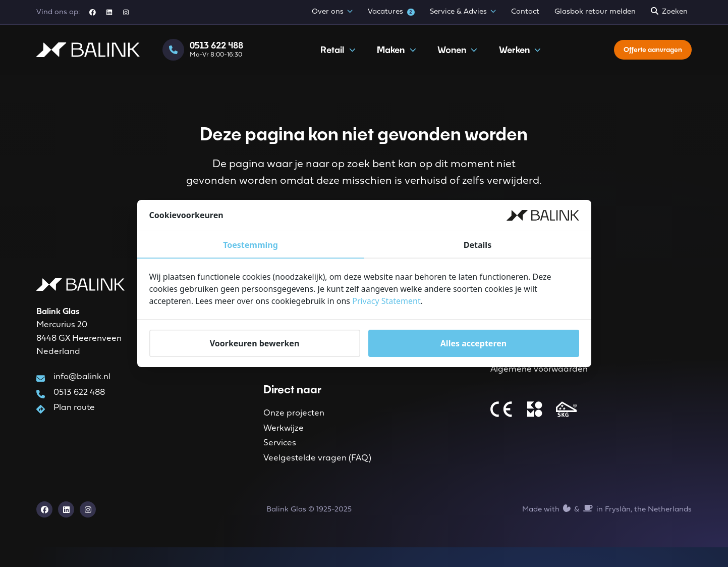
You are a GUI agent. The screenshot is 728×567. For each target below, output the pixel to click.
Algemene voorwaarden (539, 379)
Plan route (74, 417)
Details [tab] (478, 245)
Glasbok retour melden (595, 12)
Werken (516, 59)
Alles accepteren (473, 343)
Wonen (453, 59)
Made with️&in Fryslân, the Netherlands (607, 528)
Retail (334, 59)
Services (280, 458)
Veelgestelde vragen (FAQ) (317, 475)
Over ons (332, 12)
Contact (525, 12)
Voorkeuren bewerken (255, 343)
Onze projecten (294, 423)
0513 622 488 (79, 400)
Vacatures (391, 12)
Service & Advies (463, 12)
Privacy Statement (386, 301)
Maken (392, 59)
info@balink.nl (82, 383)
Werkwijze (284, 441)
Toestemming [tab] (250, 245)
